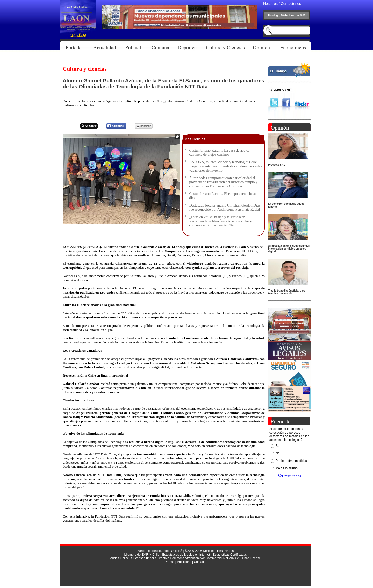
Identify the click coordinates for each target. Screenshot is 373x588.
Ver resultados (289, 476)
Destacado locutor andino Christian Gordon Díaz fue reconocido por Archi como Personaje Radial (225, 207)
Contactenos (291, 4)
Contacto (200, 562)
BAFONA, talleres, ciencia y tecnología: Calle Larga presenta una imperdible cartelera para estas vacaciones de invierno (226, 166)
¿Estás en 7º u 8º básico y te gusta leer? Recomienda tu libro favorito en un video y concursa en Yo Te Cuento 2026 (221, 221)
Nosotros (270, 4)
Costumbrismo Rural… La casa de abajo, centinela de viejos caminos (219, 153)
